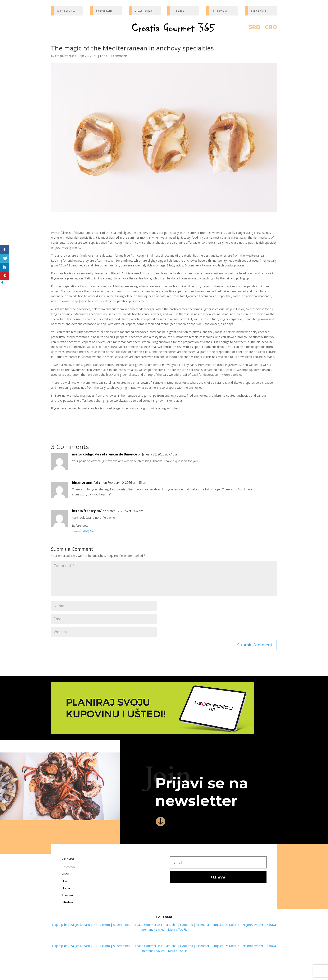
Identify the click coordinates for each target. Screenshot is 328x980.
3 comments (119, 56)
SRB (254, 28)
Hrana (66, 888)
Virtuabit (171, 925)
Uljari (65, 881)
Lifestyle (67, 902)
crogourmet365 (66, 56)
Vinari (65, 874)
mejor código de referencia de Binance (104, 454)
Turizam (67, 895)
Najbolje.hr (60, 925)
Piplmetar (202, 925)
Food (104, 56)
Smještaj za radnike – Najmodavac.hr (238, 925)
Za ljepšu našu (80, 925)
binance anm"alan (87, 482)
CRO (271, 28)
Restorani (68, 867)
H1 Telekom (102, 925)
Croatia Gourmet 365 (148, 925)
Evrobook (186, 925)
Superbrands (122, 925)
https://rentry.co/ (87, 511)
